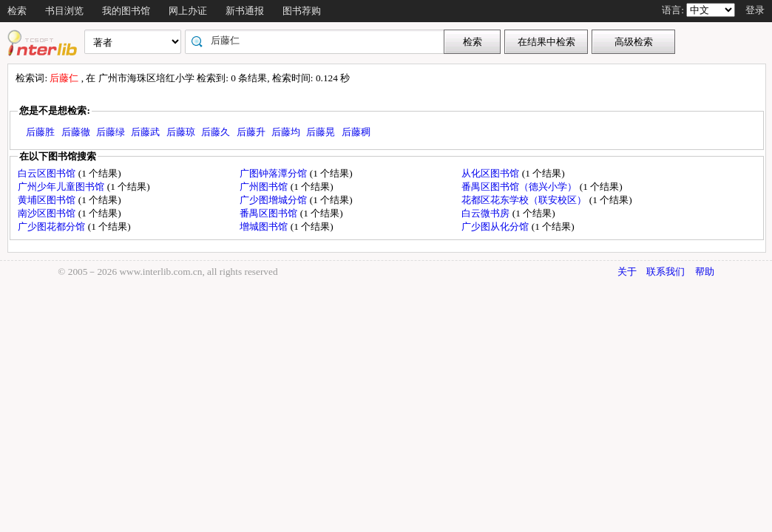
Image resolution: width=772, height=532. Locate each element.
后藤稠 (356, 132)
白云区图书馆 (48, 173)
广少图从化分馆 (496, 226)
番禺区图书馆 (270, 213)
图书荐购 (302, 11)
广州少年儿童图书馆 (62, 187)
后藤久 (216, 132)
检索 (17, 11)
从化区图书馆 (491, 173)
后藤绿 (111, 132)
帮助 (705, 272)
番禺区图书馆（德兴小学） (520, 187)
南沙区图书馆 (48, 213)
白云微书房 (487, 213)
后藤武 (145, 132)
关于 (627, 272)
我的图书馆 (126, 11)
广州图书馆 (265, 187)
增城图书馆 (265, 226)
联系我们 (666, 272)
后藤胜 (40, 132)
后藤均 (286, 132)
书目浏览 (64, 11)
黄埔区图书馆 (48, 200)
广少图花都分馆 (53, 226)
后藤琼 (181, 132)
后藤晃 (321, 132)
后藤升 (251, 132)
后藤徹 (76, 132)
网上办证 (188, 11)
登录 (755, 10)
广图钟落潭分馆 (274, 173)
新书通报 (245, 11)
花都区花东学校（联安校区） (525, 200)
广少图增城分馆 (274, 200)
